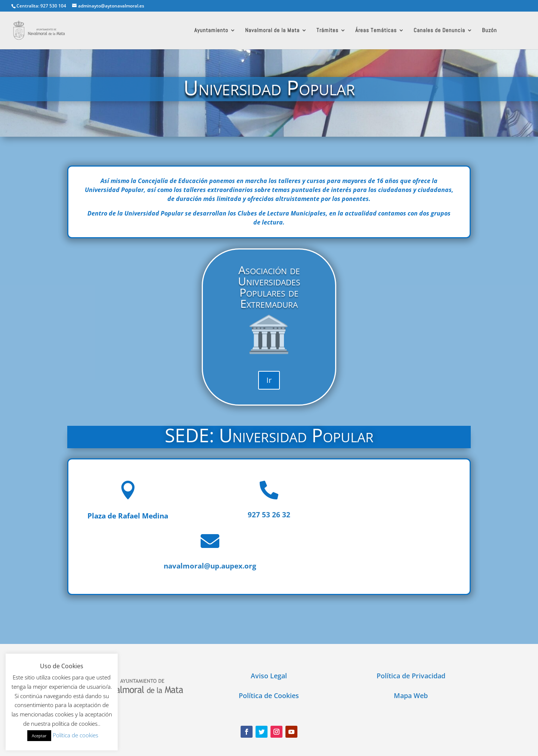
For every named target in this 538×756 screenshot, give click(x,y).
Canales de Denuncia (439, 31)
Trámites (327, 31)
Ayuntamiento (211, 31)
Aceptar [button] (39, 736)
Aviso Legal (269, 676)
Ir (269, 380)
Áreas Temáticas (376, 31)
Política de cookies (75, 735)
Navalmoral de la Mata (272, 31)
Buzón (489, 31)
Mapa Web (411, 695)
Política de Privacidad (411, 676)
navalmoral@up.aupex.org (210, 566)
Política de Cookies (269, 695)
